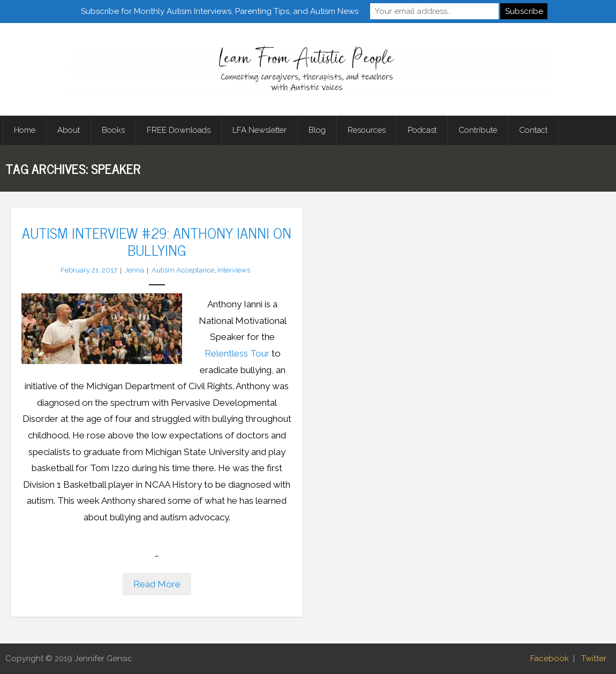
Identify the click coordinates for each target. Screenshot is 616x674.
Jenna (134, 270)
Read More (157, 584)
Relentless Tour (237, 353)
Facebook (550, 658)
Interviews (234, 270)
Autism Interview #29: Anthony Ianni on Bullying (157, 241)
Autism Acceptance (183, 270)
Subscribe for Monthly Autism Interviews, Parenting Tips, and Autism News (220, 11)
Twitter (594, 658)
